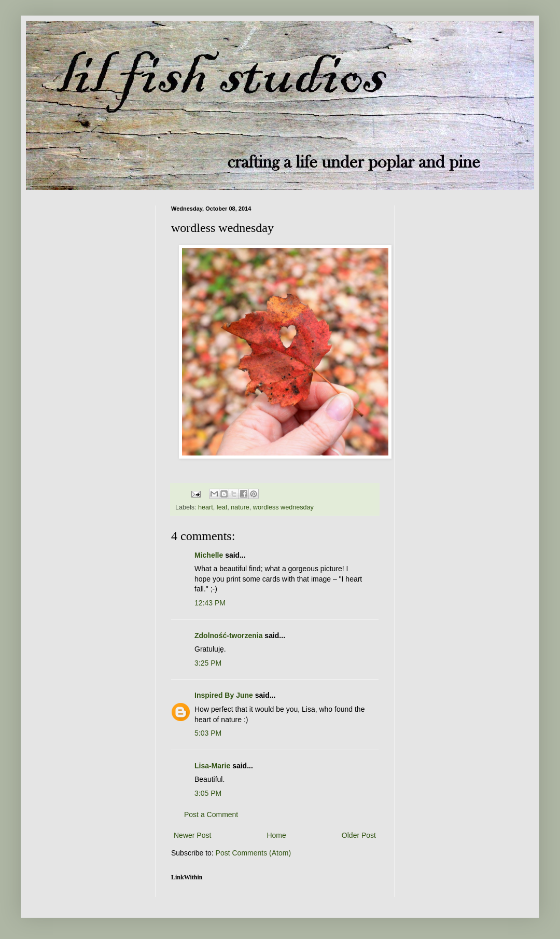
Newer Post (192, 835)
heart (206, 507)
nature (240, 507)
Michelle (209, 555)
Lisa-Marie (212, 766)
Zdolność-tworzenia (228, 636)
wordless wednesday (283, 507)
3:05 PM (208, 793)
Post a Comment (211, 814)
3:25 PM (208, 663)
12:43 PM (210, 603)
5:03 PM (208, 733)
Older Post (359, 835)
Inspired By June (224, 695)
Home (276, 835)
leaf (222, 507)
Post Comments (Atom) (253, 853)
